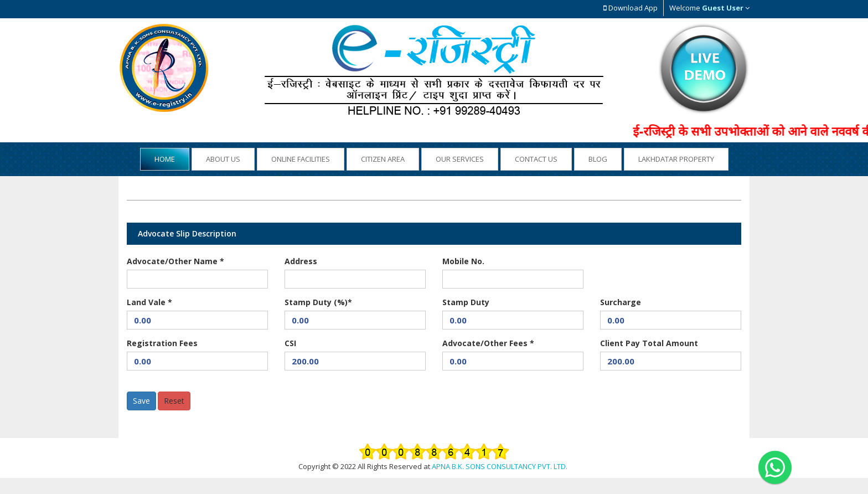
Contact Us (536, 159)
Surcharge (621, 302)
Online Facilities (301, 159)
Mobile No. (463, 261)
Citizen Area (383, 159)
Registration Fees (162, 343)
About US (223, 159)
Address (301, 261)
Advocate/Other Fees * (488, 343)
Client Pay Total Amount (649, 343)
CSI (290, 343)
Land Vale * (149, 302)
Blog (598, 159)
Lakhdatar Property (676, 159)
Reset (174, 401)
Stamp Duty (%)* (318, 302)
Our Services (460, 159)
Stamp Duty (466, 302)
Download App (631, 8)
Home (165, 159)
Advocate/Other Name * (175, 261)
